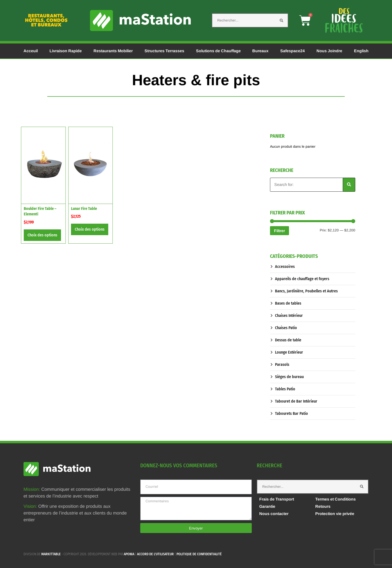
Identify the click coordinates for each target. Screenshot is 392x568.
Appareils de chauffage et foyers (302, 279)
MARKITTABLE (51, 554)
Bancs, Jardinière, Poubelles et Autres (306, 291)
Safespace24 (292, 51)
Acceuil (31, 51)
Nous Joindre (329, 51)
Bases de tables (288, 303)
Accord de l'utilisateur (155, 554)
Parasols (282, 364)
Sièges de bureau (289, 377)
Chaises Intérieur (289, 315)
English (361, 51)
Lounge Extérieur (289, 352)
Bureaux (260, 51)
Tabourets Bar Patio (291, 413)
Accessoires (285, 267)
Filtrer (279, 231)
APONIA (129, 554)
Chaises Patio (286, 328)
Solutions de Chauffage (218, 51)
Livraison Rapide (66, 51)
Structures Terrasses (164, 51)
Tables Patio (285, 389)
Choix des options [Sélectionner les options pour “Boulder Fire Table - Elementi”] (42, 235)
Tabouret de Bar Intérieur (296, 401)
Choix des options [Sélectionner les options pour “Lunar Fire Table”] (90, 229)
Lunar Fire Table (84, 209)
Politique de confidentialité (199, 554)
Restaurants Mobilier (113, 51)
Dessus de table (288, 340)
